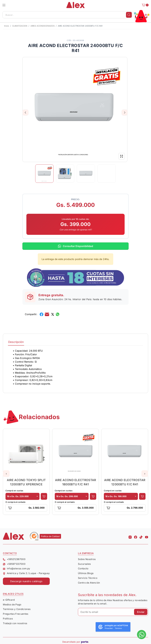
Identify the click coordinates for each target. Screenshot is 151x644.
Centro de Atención (89, 583)
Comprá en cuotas (14, 491)
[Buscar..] (67, 15)
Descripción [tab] (16, 342)
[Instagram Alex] (130, 536)
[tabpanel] (75, 367)
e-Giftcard (9, 600)
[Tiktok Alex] (141, 536)
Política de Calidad (50, 536)
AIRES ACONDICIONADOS (43, 26)
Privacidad (109, 628)
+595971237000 (14, 564)
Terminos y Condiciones (17, 609)
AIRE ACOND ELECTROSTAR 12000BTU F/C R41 (125, 482)
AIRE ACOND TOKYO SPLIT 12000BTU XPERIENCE (26, 482)
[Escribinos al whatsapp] (142, 635)
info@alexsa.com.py (16, 569)
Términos (118, 628)
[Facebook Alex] (136, 536)
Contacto (83, 569)
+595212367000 (14, 559)
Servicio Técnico (88, 578)
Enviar (141, 612)
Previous (26, 113)
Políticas (8, 619)
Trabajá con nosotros (15, 623)
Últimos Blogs (86, 573)
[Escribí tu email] (113, 612)
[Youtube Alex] (147, 536)
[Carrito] (144, 5)
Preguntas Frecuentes (16, 614)
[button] (4, 5)
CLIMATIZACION (20, 26)
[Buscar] (129, 15)
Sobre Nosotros (87, 559)
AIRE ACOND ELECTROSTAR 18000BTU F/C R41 (76, 482)
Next (125, 113)
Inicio (7, 26)
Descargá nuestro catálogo (26, 581)
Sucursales (84, 564)
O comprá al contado (15, 502)
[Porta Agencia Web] (85, 642)
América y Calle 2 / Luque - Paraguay (26, 573)
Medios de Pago (12, 605)
